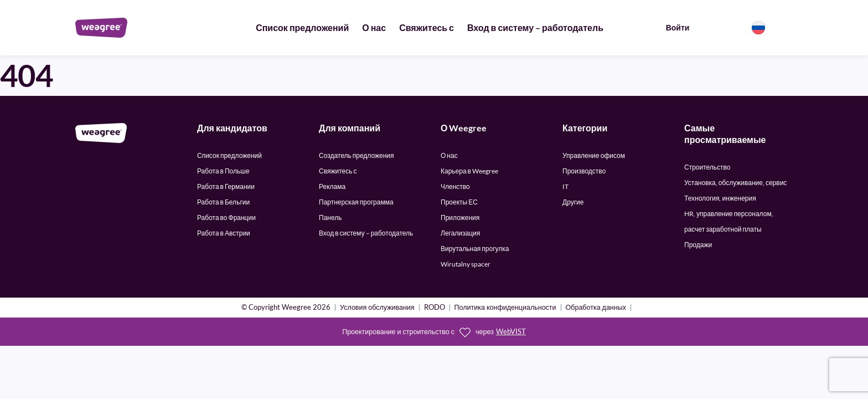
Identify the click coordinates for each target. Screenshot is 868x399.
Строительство (707, 167)
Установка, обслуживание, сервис (735, 183)
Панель (330, 218)
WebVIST (511, 332)
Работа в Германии (226, 186)
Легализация (460, 233)
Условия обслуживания (377, 308)
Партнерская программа (356, 202)
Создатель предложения (356, 155)
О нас (374, 27)
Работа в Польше (223, 171)
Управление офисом (594, 155)
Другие (573, 202)
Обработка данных (596, 308)
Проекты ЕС (459, 202)
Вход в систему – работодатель (535, 27)
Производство (584, 171)
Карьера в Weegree (469, 171)
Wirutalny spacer (466, 264)
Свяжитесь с (427, 27)
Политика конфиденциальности (505, 308)
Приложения (460, 218)
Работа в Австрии (224, 233)
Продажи (698, 245)
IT (565, 186)
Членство (455, 186)
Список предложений (302, 27)
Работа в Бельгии (223, 202)
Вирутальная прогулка (475, 249)
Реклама (332, 186)
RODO (435, 308)
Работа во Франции (226, 218)
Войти (678, 27)
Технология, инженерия (720, 198)
